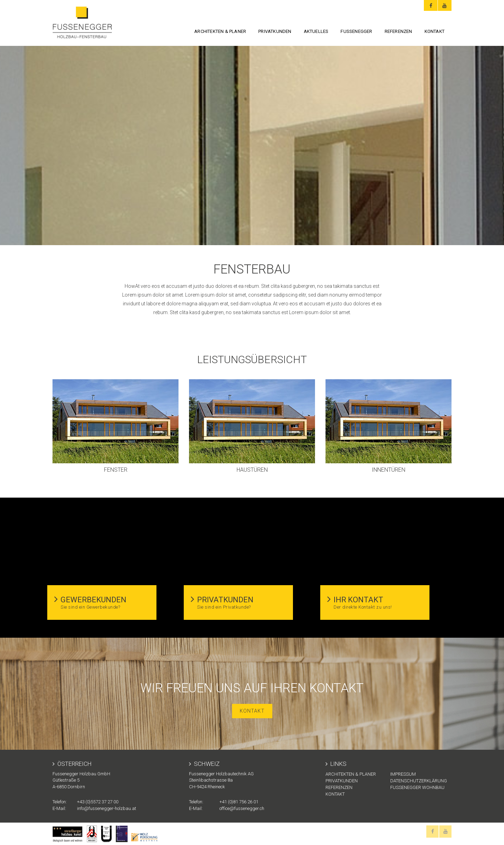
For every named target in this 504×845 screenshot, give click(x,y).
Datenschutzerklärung (419, 781)
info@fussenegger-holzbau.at (107, 808)
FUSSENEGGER (356, 31)
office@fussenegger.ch (242, 808)
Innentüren (388, 470)
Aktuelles (316, 31)
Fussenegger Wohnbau (417, 787)
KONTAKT (435, 31)
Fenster (116, 470)
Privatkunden (275, 31)
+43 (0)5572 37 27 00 (98, 802)
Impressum (403, 774)
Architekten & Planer (220, 31)
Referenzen (398, 31)
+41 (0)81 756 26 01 (239, 802)
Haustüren (252, 470)
